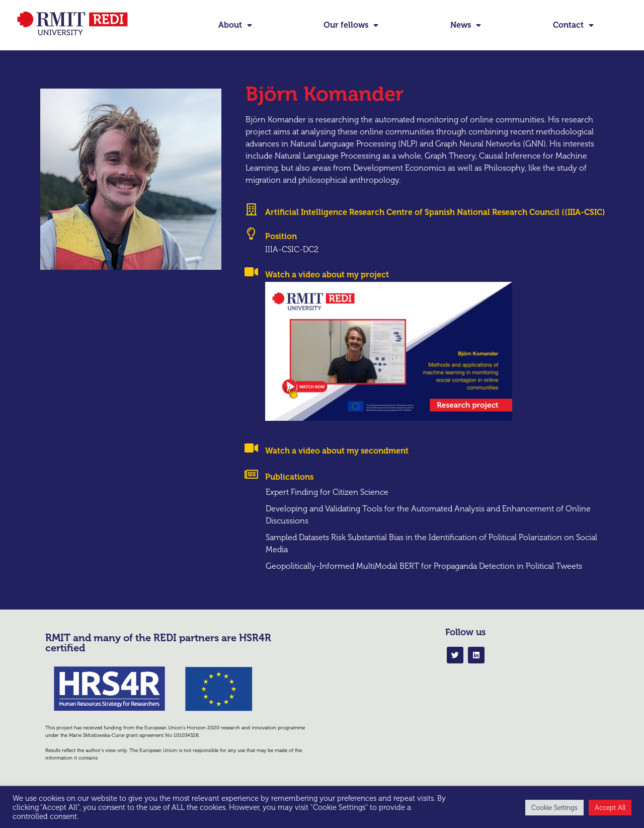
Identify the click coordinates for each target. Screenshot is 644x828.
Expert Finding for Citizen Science (327, 509)
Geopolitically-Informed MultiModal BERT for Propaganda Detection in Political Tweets (424, 583)
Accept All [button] (610, 808)
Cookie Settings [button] (554, 808)
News (466, 25)
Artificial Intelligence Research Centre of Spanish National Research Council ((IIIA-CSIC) (435, 229)
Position (281, 253)
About (235, 25)
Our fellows (351, 25)
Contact (573, 25)
